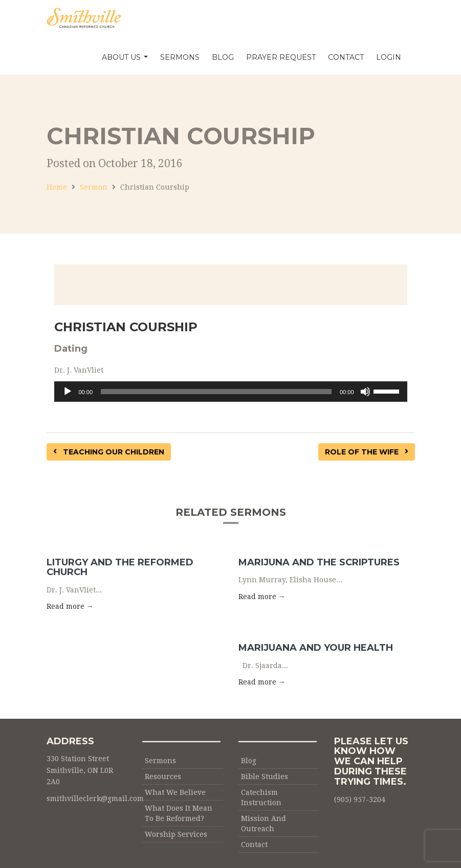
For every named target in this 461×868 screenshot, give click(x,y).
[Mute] (365, 392)
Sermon (94, 187)
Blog (223, 57)
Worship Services (176, 834)
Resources (163, 776)
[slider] (216, 392)
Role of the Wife (367, 452)
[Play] (68, 392)
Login (389, 57)
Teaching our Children (109, 452)
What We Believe (175, 792)
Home (57, 187)
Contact (346, 57)
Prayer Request (281, 57)
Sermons (180, 57)
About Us (125, 57)
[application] (231, 392)
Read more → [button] (70, 606)
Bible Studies (265, 776)
